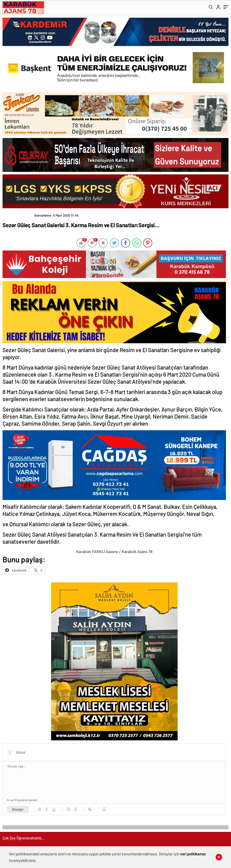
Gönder (18, 809)
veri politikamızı (193, 854)
